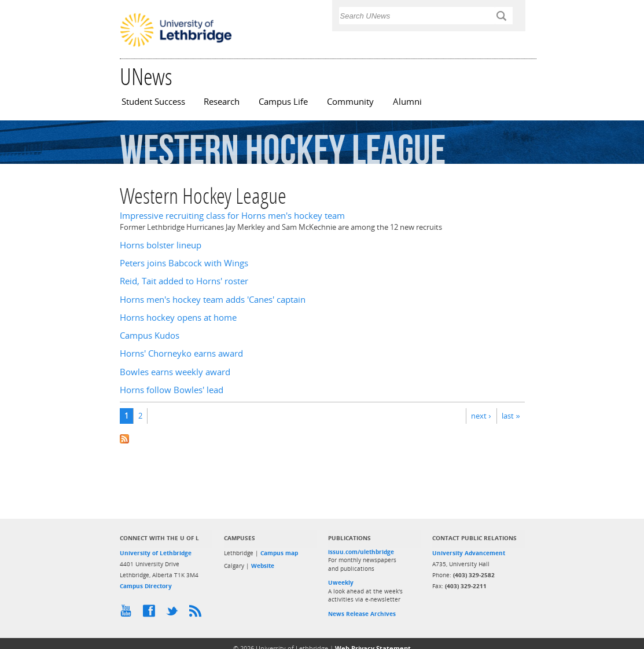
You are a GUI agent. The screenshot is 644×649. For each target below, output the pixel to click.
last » (511, 416)
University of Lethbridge (156, 553)
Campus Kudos (150, 335)
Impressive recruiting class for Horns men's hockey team (232, 216)
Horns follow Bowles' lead (172, 390)
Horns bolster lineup (161, 245)
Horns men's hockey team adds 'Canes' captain (213, 300)
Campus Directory (146, 586)
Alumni (407, 102)
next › (481, 416)
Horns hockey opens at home (178, 318)
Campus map (279, 553)
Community (350, 102)
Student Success (153, 102)
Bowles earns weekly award (175, 372)
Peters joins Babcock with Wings (184, 263)
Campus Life (283, 102)
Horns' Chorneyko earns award (181, 353)
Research (222, 102)
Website (263, 566)
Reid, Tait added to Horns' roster (184, 281)
